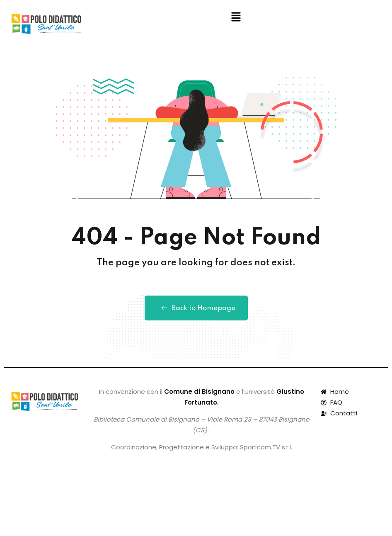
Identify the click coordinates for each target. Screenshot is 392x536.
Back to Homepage (196, 308)
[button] (236, 17)
